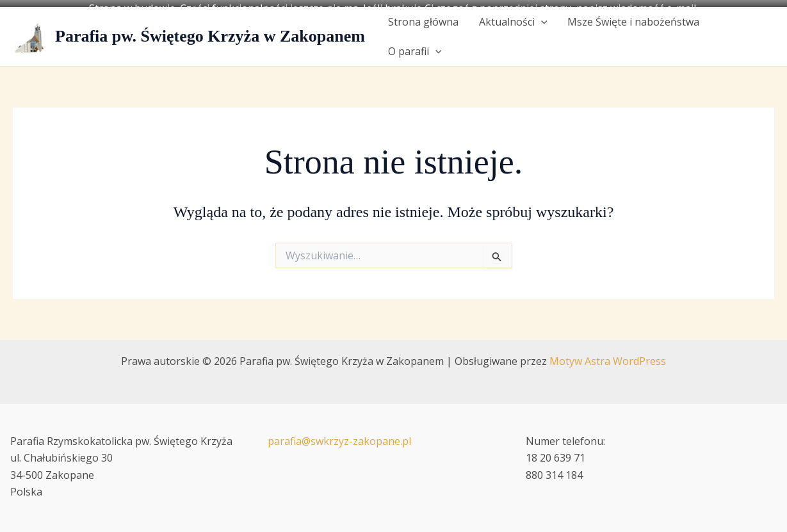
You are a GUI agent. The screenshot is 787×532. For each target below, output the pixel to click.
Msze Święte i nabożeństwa (633, 15)
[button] (541, 15)
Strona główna (423, 15)
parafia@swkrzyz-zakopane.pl (339, 435)
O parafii (415, 45)
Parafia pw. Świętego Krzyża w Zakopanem (210, 30)
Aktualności (513, 15)
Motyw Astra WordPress (608, 355)
